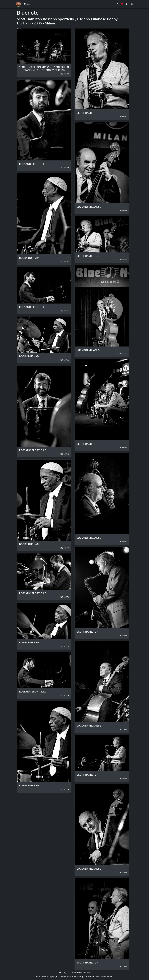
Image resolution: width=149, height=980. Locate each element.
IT (122, 4)
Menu (27, 4)
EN (118, 4)
